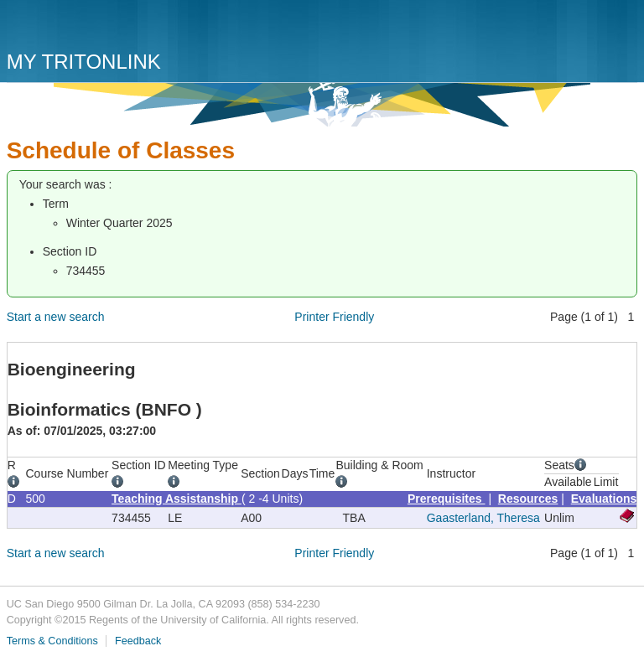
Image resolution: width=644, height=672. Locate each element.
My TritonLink (84, 62)
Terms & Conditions (52, 641)
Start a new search (56, 317)
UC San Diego (103, 27)
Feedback (138, 641)
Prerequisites (447, 499)
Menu (621, 31)
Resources (528, 499)
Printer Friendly (334, 317)
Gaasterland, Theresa (483, 518)
